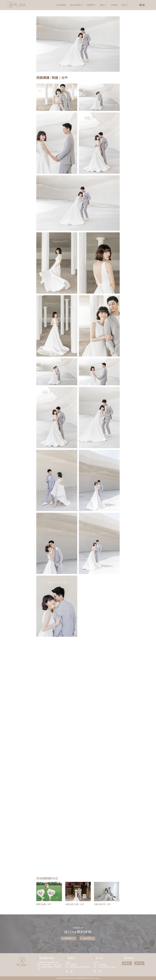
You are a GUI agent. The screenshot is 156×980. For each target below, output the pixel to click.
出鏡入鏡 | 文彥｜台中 (75, 904)
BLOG (125, 5)
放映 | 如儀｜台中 (44, 904)
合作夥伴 (114, 5)
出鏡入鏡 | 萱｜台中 (102, 904)
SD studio (96, 978)
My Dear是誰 (61, 5)
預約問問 (91, 5)
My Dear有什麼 (76, 5)
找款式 (103, 5)
